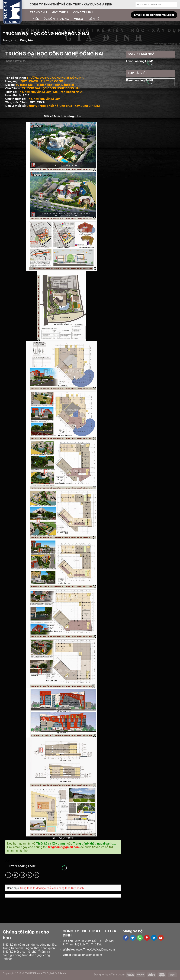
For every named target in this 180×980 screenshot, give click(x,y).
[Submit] (174, 4)
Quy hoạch (78, 888)
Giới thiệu (60, 12)
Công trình (83, 12)
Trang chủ (38, 12)
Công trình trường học (33, 888)
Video (79, 19)
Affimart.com (117, 974)
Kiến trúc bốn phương (51, 19)
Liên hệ (94, 19)
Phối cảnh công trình (59, 888)
